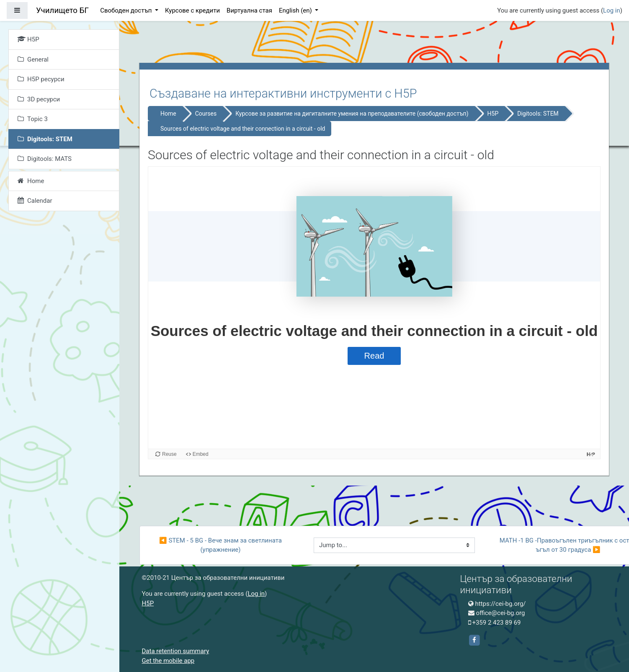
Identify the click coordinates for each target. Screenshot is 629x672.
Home (168, 114)
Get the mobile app (168, 661)
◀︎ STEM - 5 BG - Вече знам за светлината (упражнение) (221, 545)
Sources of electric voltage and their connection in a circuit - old (243, 129)
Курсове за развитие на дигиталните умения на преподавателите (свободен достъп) (352, 114)
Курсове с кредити (192, 10)
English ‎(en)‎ (296, 10)
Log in (612, 10)
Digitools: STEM (538, 114)
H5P (493, 114)
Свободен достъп (127, 10)
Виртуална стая (249, 10)
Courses (206, 114)
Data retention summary (176, 651)
